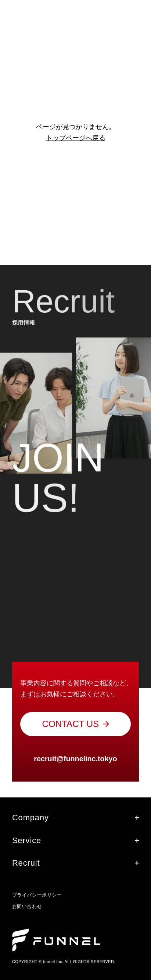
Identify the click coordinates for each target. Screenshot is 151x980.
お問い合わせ (27, 906)
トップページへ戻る (76, 138)
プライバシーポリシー (37, 895)
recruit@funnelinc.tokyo (75, 759)
